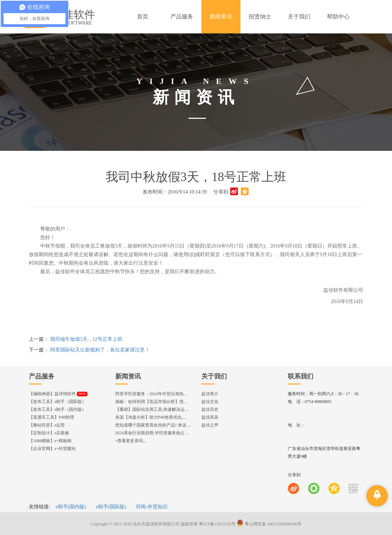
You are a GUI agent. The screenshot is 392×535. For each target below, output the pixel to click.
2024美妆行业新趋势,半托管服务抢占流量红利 (158, 433)
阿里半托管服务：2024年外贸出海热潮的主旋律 (160, 394)
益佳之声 (210, 425)
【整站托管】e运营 (47, 425)
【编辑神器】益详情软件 (58, 394)
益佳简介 (210, 394)
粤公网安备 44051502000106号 (269, 524)
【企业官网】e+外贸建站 (52, 449)
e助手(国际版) (111, 507)
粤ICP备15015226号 (217, 524)
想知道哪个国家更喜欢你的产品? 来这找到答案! (160, 425)
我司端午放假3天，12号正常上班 (86, 339)
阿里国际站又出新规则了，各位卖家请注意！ (100, 350)
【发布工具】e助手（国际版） (57, 402)
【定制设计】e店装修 (49, 433)
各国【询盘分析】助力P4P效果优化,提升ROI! (158, 417)
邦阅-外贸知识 (152, 507)
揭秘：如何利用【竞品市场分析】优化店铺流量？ (162, 402)
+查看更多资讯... (131, 441)
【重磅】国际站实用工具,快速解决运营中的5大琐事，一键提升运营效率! (184, 409)
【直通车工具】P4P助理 (51, 417)
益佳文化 (210, 402)
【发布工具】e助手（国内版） (57, 409)
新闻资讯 (128, 376)
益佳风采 (210, 417)
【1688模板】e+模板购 (50, 441)
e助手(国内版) (71, 507)
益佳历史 (210, 409)
